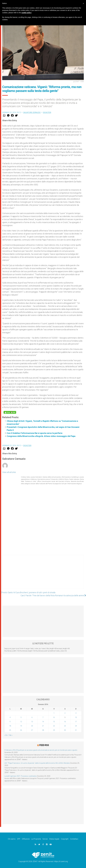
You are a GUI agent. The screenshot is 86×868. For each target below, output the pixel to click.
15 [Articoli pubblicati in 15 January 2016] (54, 722)
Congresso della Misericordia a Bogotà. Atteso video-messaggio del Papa (41, 436)
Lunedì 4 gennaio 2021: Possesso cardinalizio (21, 776)
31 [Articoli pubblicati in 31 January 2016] (76, 730)
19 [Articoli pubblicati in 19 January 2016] (21, 726)
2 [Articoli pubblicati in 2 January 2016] (65, 713)
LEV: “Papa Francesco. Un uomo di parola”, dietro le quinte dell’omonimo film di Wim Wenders (37, 763)
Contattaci (74, 839)
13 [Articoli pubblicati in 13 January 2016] (32, 722)
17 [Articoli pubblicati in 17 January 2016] (76, 722)
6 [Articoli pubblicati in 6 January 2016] (32, 717)
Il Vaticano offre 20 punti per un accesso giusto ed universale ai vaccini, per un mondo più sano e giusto (41, 750)
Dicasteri (47, 112)
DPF (19, 839)
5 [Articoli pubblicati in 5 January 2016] (21, 717)
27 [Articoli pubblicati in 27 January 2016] (32, 730)
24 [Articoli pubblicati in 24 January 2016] (76, 726)
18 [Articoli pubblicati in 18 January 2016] (10, 726)
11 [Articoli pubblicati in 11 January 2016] (10, 722)
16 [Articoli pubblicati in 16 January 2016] (65, 722)
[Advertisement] (43, 574)
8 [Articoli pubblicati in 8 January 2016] (54, 717)
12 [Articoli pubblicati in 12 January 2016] (21, 722)
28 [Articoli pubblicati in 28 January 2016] (43, 730)
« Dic (6, 735)
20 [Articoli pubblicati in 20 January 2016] (32, 726)
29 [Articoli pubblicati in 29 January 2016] (54, 730)
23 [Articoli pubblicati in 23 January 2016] (65, 726)
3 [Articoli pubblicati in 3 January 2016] (76, 713)
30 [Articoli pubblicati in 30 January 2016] (65, 730)
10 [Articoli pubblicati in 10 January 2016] (76, 717)
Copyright (65, 839)
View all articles (9, 472)
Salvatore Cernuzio (32, 112)
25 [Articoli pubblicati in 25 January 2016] (10, 730)
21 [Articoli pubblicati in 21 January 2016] (43, 726)
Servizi (45, 839)
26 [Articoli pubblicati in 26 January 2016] (21, 730)
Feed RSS (44, 745)
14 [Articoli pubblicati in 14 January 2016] (43, 722)
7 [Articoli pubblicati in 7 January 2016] (43, 717)
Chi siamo (12, 839)
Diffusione (26, 839)
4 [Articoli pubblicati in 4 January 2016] (10, 717)
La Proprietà (36, 839)
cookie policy (26, 13)
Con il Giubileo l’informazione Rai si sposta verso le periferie (35, 433)
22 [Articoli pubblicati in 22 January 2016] (54, 726)
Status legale (54, 839)
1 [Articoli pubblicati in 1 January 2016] (54, 713)
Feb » (11, 735)
